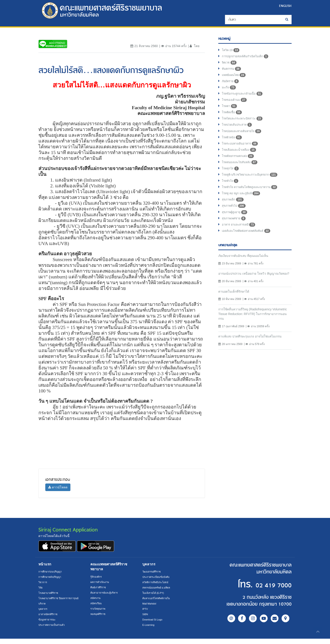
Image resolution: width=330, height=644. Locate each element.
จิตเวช (230, 64)
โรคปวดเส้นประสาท (239, 131)
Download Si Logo (153, 620)
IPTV (145, 609)
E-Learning (149, 625)
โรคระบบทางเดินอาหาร (242, 151)
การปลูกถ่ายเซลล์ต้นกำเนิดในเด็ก (247, 57)
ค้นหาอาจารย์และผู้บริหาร (106, 593)
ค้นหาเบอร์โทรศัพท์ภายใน (158, 598)
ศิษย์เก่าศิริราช (99, 587)
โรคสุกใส (231, 177)
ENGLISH (285, 6)
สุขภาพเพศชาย (235, 230)
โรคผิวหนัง (233, 144)
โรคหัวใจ (231, 190)
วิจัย (41, 588)
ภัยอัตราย (231, 84)
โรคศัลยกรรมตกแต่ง (239, 164)
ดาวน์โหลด (58, 487)
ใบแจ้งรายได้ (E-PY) (155, 593)
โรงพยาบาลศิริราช (50, 593)
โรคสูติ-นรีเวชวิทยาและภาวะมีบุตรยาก (253, 184)
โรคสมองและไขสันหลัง (241, 170)
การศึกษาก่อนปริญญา (51, 572)
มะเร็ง (229, 91)
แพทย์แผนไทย (235, 77)
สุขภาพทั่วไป (235, 217)
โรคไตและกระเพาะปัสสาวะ (244, 124)
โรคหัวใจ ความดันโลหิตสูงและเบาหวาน (253, 197)
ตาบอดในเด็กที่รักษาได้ (236, 310)
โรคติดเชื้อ (233, 117)
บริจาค (43, 609)
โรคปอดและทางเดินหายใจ (244, 137)
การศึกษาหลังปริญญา (51, 577)
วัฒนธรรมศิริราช (153, 572)
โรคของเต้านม (235, 104)
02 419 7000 (264, 585)
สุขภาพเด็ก (234, 210)
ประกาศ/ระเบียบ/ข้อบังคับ (158, 577)
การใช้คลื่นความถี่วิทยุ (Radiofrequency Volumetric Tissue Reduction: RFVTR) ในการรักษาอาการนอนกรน (252, 333)
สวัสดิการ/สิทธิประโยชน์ (156, 582)
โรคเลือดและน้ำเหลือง (241, 157)
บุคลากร (43, 614)
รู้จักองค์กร (97, 577)
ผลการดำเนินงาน (101, 582)
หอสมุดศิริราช (99, 614)
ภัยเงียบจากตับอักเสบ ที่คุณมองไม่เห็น (246, 269)
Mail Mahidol (150, 604)
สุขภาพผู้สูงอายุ (236, 224)
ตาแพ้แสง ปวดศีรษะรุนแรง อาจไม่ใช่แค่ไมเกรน (254, 356)
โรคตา (230, 111)
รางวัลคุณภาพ (99, 609)
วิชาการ (43, 582)
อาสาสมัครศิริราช (49, 620)
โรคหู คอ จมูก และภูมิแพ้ (243, 204)
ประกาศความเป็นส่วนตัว (53, 630)
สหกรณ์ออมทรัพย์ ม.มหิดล (158, 588)
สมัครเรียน (97, 603)
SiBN (145, 614)
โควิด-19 (231, 51)
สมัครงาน (96, 598)
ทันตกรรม (232, 71)
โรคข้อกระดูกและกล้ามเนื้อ (244, 97)
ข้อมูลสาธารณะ (48, 625)
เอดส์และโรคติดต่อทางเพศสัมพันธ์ (249, 244)
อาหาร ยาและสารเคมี (240, 237)
